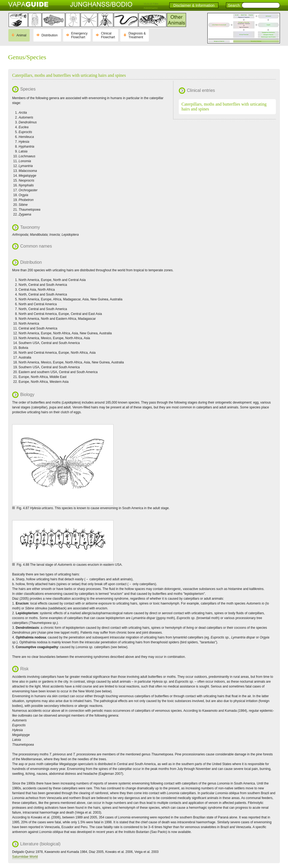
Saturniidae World (25, 857)
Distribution (50, 35)
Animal (21, 35)
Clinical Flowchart (108, 35)
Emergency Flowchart (79, 35)
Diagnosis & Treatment (137, 35)
